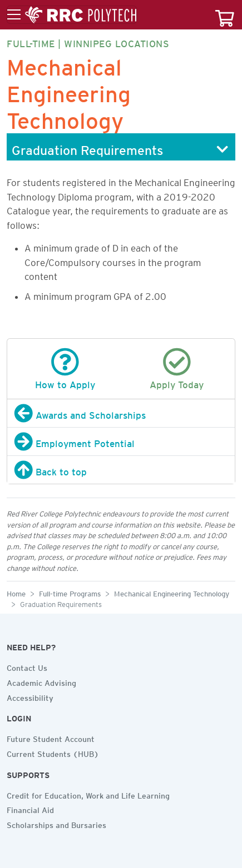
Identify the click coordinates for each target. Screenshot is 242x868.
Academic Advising (41, 681)
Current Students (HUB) (53, 752)
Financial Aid (30, 809)
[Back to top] (121, 470)
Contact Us (27, 666)
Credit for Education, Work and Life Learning (88, 794)
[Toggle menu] (72, 15)
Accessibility (30, 696)
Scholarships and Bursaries (56, 824)
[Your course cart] (225, 15)
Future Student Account (51, 737)
